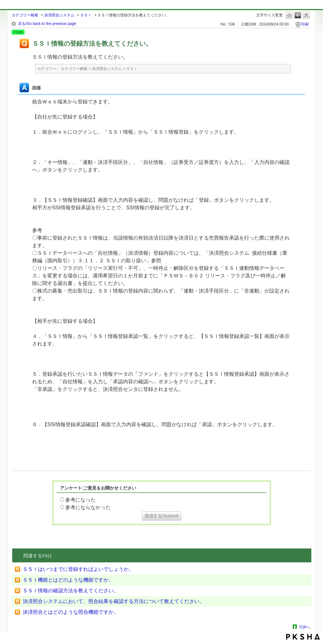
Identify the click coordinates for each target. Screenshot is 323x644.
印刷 (305, 24)
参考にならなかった (88, 507)
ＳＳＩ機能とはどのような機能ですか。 (68, 580)
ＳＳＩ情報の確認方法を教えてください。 (71, 591)
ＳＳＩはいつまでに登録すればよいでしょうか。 (78, 569)
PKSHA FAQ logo (303, 637)
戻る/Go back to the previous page (47, 24)
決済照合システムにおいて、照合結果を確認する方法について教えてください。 (114, 601)
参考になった (80, 500)
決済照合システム (59, 15)
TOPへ (305, 627)
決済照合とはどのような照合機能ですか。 (71, 612)
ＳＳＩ (86, 15)
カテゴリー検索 (25, 15)
